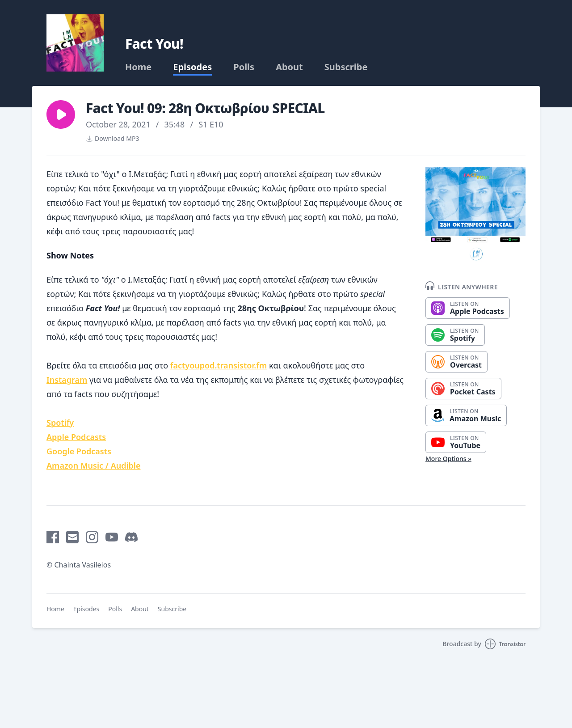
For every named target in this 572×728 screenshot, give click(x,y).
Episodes (192, 67)
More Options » (448, 459)
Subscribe (346, 67)
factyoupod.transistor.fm (219, 365)
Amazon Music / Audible (93, 466)
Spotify (60, 423)
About (289, 67)
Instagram (67, 380)
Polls (244, 67)
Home (138, 67)
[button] (61, 114)
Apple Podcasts (76, 437)
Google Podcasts (79, 451)
